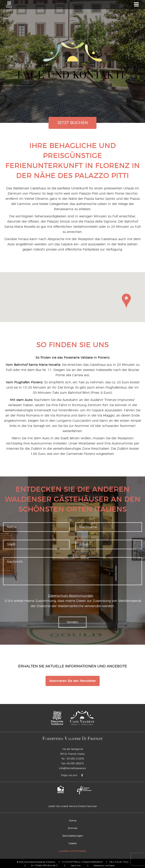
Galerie (72, 843)
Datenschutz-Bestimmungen (71, 596)
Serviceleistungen (73, 836)
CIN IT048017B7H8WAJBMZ (44, 866)
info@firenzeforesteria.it (72, 768)
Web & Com (76, 866)
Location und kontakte (73, 851)
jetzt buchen (72, 123)
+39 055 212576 (75, 759)
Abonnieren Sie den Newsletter (73, 681)
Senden (73, 622)
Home (73, 821)
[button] (126, 301)
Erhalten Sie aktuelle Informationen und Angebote (73, 666)
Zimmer (72, 828)
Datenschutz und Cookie (104, 866)
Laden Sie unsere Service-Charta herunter (73, 806)
